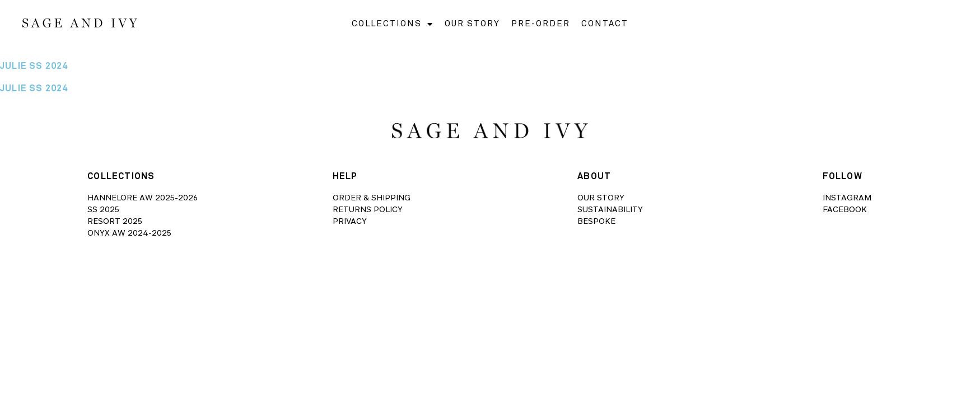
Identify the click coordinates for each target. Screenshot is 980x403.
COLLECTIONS (393, 24)
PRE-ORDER (541, 24)
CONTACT (605, 24)
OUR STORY (472, 24)
